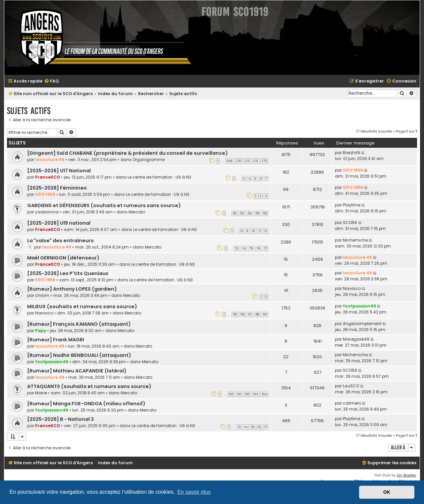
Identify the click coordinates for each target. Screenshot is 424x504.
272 (256, 161)
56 (265, 213)
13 (239, 427)
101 (239, 394)
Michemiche (355, 240)
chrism (42, 295)
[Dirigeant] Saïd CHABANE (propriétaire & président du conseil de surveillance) (128, 153)
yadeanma (47, 212)
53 (242, 213)
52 (235, 213)
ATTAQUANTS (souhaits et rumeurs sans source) (89, 386)
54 (250, 213)
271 (247, 161)
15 (253, 427)
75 (251, 249)
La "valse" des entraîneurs (60, 241)
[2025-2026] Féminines (57, 188)
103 (256, 394)
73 (236, 249)
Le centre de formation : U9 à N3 (159, 177)
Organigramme (149, 160)
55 (257, 213)
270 (239, 161)
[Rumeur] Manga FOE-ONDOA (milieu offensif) (86, 404)
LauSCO (351, 386)
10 (254, 231)
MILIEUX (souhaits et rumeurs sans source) (82, 307)
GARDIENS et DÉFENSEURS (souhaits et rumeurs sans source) (104, 205)
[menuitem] (51, 81)
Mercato (137, 212)
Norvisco (352, 288)
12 (266, 231)
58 (257, 314)
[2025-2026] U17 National (59, 171)
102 (247, 394)
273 (264, 161)
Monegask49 (356, 339)
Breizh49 (351, 153)
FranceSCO (48, 177)
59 (265, 314)
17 (266, 427)
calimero (352, 403)
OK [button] (387, 492)
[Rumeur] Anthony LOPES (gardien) (72, 289)
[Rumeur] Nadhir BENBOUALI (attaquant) (79, 355)
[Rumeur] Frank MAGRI (56, 340)
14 (246, 427)
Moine (41, 393)
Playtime (352, 205)
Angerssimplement (362, 324)
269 (230, 161)
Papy (41, 331)
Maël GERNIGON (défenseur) (63, 258)
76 (258, 249)
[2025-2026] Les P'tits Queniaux (68, 273)
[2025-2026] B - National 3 (60, 419)
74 (244, 249)
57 (250, 314)
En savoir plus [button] (194, 492)
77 (265, 249)
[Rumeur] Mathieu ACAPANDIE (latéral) (77, 371)
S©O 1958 (353, 170)
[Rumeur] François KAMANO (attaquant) (79, 324)
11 (260, 231)
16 (259, 427)
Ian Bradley (407, 475)
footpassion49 (359, 306)
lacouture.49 (50, 160)
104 (265, 394)
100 (231, 394)
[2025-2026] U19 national (59, 223)
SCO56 (350, 223)
